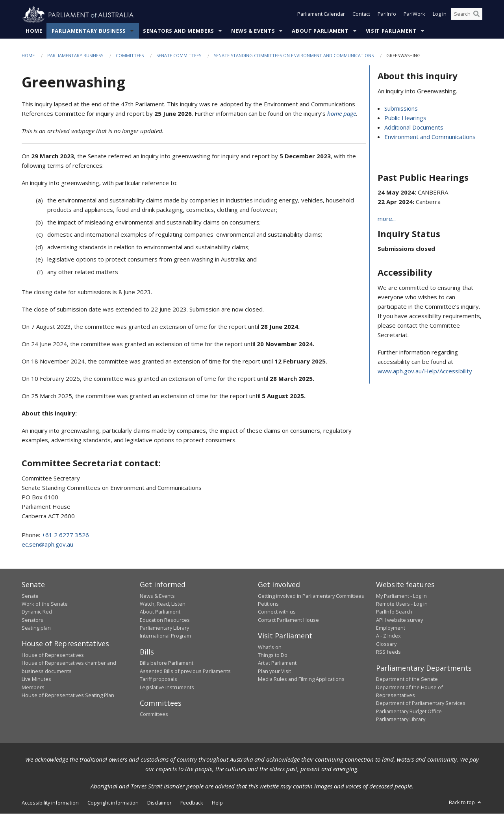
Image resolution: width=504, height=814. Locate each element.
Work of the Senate (45, 604)
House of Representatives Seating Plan (68, 695)
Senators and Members (179, 31)
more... (387, 219)
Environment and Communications (430, 137)
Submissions (401, 108)
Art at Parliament (277, 663)
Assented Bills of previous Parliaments (185, 671)
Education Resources (165, 620)
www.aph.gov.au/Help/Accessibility (425, 371)
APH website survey (399, 620)
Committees (130, 56)
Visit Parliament (391, 31)
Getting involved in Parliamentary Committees (311, 596)
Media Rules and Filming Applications (301, 679)
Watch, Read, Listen (163, 604)
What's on (270, 647)
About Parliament (320, 31)
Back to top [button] (466, 803)
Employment (391, 628)
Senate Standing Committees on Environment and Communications (294, 56)
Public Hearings (405, 118)
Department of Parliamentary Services (421, 703)
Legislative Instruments (167, 687)
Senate (30, 596)
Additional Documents (414, 127)
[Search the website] (467, 15)
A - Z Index (388, 636)
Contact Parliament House (288, 620)
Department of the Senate (407, 679)
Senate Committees (179, 56)
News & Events (253, 31)
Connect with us (277, 612)
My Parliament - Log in (401, 596)
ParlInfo (387, 15)
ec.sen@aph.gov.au (47, 545)
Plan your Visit (274, 671)
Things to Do (273, 655)
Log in (440, 15)
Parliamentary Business (89, 31)
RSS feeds (388, 652)
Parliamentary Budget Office (409, 711)
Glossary (386, 644)
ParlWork (414, 15)
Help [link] (217, 803)
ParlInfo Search (394, 612)
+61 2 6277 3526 (65, 535)
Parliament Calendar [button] (321, 15)
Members (33, 687)
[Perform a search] (476, 15)
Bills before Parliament (167, 663)
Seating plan (36, 628)
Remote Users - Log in (402, 604)
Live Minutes (36, 679)
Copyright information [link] (113, 803)
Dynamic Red (37, 612)
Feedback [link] (192, 803)
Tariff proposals (158, 679)
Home (34, 31)
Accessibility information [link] (50, 803)
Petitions (268, 604)
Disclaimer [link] (159, 803)
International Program (165, 636)
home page (342, 114)
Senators (32, 620)
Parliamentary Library (164, 628)
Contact (361, 15)
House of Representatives (53, 655)
